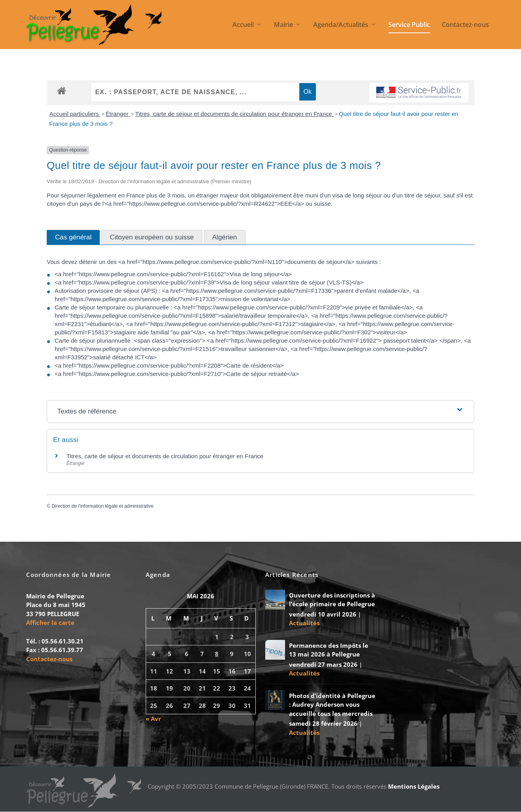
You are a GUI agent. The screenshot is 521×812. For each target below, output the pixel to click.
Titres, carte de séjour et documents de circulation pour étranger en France (234, 114)
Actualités (304, 623)
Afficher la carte (50, 622)
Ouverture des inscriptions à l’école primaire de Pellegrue (332, 600)
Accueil (243, 25)
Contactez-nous (465, 25)
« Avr (153, 719)
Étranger (118, 114)
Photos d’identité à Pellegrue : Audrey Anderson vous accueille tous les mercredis (332, 705)
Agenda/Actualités (341, 25)
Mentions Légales (414, 786)
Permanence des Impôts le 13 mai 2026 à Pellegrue (329, 650)
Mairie (283, 25)
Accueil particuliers (75, 114)
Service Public (409, 25)
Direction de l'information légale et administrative (103, 506)
